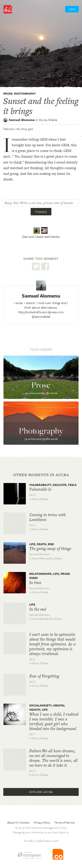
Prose (8, 94)
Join (72, 9)
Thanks (41, 212)
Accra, (48, 120)
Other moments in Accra (41, 475)
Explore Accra (41, 792)
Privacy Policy (42, 822)
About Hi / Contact (18, 822)
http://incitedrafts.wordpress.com (41, 312)
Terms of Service (65, 822)
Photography (25, 94)
